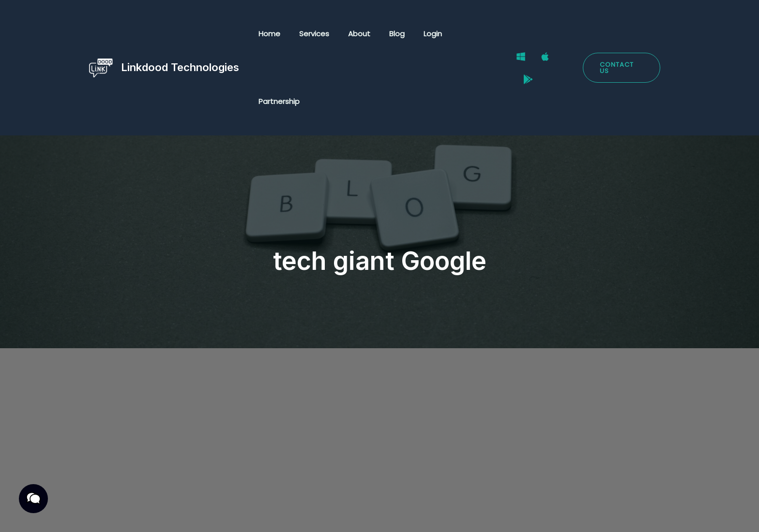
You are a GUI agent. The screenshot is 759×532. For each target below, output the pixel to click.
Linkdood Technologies (180, 33)
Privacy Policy (106, 513)
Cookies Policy (261, 513)
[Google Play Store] (567, 34)
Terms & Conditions (183, 513)
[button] (621, 34)
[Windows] (518, 34)
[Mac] (543, 34)
